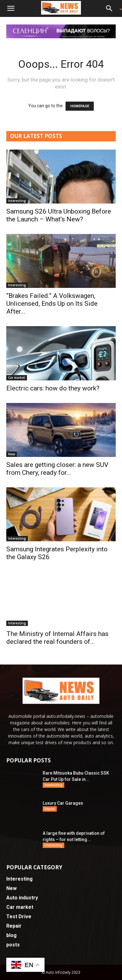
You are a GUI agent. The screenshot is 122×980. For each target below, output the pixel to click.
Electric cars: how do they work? (53, 388)
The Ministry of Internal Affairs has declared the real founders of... (57, 638)
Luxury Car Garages (63, 803)
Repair (50, 809)
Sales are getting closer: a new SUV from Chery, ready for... (57, 469)
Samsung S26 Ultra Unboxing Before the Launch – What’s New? (59, 215)
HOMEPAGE (80, 106)
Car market (17, 378)
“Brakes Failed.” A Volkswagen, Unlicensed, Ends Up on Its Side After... (52, 304)
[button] (11, 8)
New (12, 454)
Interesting (17, 201)
